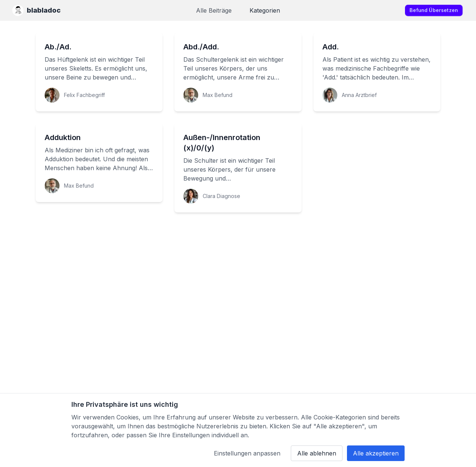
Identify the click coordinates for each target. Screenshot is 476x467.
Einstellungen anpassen (247, 453)
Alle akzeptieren (376, 453)
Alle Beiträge (214, 10)
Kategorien (265, 10)
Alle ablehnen (317, 453)
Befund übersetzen (434, 10)
